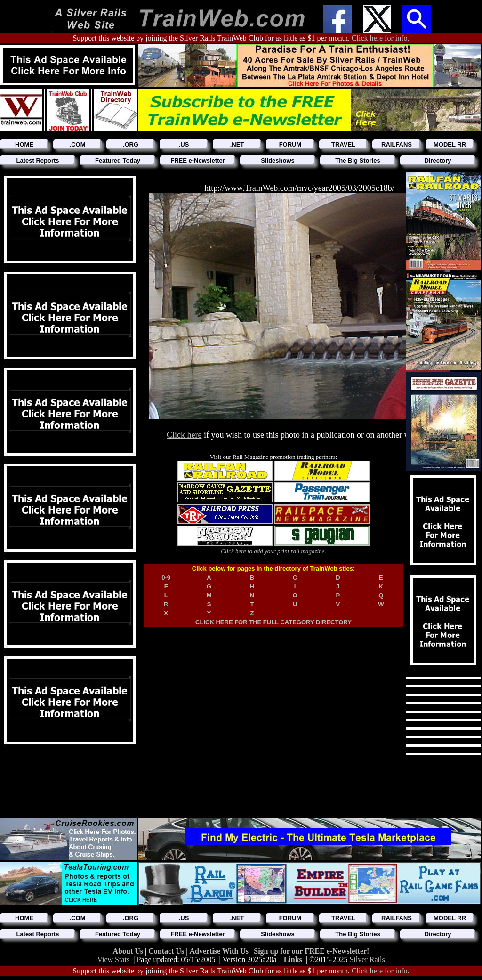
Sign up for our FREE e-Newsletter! (311, 951)
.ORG (131, 144)
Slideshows (278, 160)
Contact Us (167, 951)
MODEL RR (450, 144)
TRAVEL (343, 144)
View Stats (113, 960)
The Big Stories (357, 160)
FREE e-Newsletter (198, 160)
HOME (24, 144)
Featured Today (118, 160)
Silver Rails (367, 960)
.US (184, 144)
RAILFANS (397, 144)
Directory (438, 160)
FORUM (290, 144)
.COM (78, 144)
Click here (184, 435)
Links (293, 960)
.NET (237, 144)
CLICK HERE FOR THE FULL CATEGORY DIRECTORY (273, 622)
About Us (129, 951)
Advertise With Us (220, 951)
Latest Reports (37, 160)
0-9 (166, 577)
